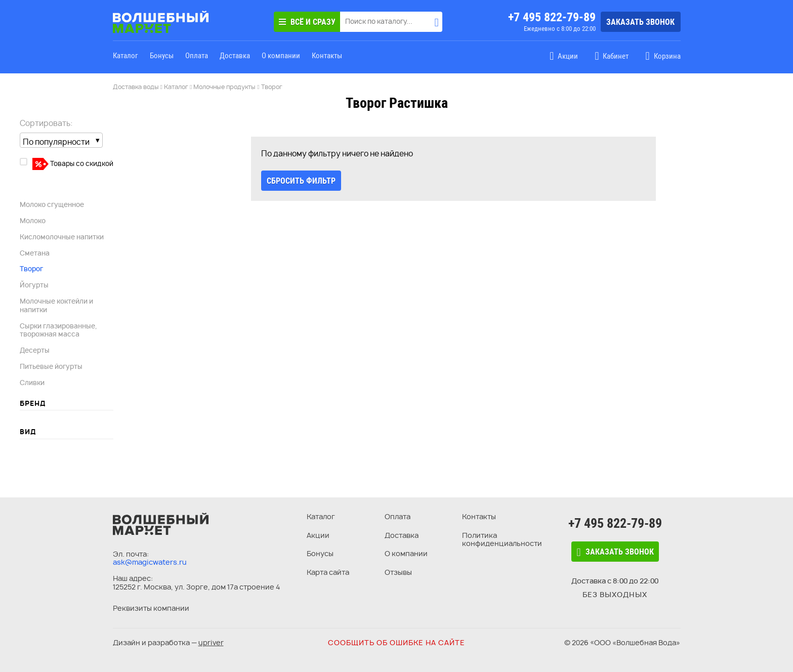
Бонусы (162, 56)
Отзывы (398, 572)
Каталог (126, 56)
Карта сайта (328, 572)
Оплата (197, 56)
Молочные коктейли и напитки (56, 305)
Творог (31, 269)
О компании (281, 56)
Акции (318, 535)
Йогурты (34, 285)
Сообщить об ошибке (396, 642)
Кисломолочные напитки (62, 237)
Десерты (35, 350)
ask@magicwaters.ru (150, 562)
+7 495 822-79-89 (552, 17)
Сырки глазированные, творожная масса (58, 330)
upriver (211, 642)
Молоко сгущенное (52, 204)
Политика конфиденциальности (502, 539)
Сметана (35, 253)
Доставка (235, 56)
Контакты (327, 56)
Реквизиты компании (151, 608)
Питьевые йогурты (51, 366)
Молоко (33, 221)
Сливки (32, 383)
